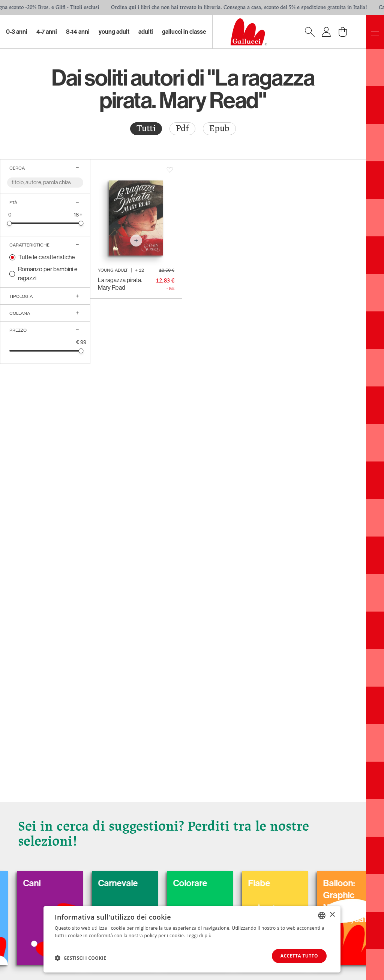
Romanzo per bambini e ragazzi (48, 274)
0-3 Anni (17, 32)
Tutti (146, 129)
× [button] (332, 915)
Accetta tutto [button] (299, 956)
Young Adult (114, 32)
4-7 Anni (47, 32)
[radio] (146, 129)
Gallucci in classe (184, 32)
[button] (80, 958)
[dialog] (192, 939)
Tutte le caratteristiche (47, 257)
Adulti (146, 32)
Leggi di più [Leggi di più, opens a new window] (199, 936)
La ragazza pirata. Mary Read (120, 284)
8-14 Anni (78, 32)
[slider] (10, 223)
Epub (219, 129)
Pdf (182, 129)
